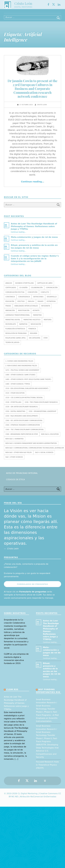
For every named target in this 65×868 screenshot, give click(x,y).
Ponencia (32, 331)
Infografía (46, 308)
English (31, 304)
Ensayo (40, 304)
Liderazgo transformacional (18, 317)
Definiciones (38, 299)
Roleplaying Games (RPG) (16, 340)
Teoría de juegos (12, 345)
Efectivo (21, 304)
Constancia (10, 299)
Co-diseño (23, 290)
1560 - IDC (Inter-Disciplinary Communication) (24, 423)
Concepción (32, 295)
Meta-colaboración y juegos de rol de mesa (34, 239)
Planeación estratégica (15, 331)
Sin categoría (35, 340)
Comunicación (52, 290)
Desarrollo (52, 299)
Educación (10, 304)
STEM (45, 340)
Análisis (9, 285)
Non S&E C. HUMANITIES (15, 441)
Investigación (24, 313)
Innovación (10, 313)
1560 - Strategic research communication (23, 427)
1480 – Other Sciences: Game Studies (20, 377)
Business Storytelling (24, 285)
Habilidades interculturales (26, 308)
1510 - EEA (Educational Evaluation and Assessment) (27, 391)
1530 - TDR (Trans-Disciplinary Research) (41, 404)
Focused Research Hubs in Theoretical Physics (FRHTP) (47, 767)
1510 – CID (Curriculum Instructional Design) (24, 400)
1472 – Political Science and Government (22, 372)
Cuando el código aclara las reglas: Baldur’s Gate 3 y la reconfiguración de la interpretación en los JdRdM (35, 261)
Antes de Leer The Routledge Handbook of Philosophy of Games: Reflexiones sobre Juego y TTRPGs (34, 229)
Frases (8, 308)
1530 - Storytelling (13, 404)
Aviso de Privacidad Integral (22, 476)
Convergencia (24, 299)
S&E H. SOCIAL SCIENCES (44, 455)
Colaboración (37, 290)
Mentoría (48, 322)
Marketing (37, 317)
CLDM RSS (12, 692)
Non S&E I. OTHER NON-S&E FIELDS (19, 455)
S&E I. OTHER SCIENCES (14, 459)
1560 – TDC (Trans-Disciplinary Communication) (24, 432)
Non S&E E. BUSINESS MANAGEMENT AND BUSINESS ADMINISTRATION (31, 446)
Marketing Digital (13, 322)
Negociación (36, 326)
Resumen (34, 336)
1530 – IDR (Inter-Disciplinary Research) (22, 409)
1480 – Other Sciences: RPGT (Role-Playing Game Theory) (28, 382)
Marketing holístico (32, 322)
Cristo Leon (42, 107)
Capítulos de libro (45, 285)
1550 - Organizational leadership (42, 414)
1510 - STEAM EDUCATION (15, 395)
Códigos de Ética (15, 482)
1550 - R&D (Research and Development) (22, 418)
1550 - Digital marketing (15, 414)
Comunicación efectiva (15, 295)
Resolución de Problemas (16, 336)
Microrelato (11, 326)
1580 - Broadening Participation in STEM (22, 437)
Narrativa (23, 326)
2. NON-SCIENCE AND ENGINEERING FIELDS (21, 368)
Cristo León (23, 4)
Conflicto (45, 295)
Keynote (36, 313)
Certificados (11, 290)
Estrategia (51, 304)
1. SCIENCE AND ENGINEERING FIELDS (19, 363)
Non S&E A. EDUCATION (50, 437)
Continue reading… (32, 184)
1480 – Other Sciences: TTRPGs (18, 386)
